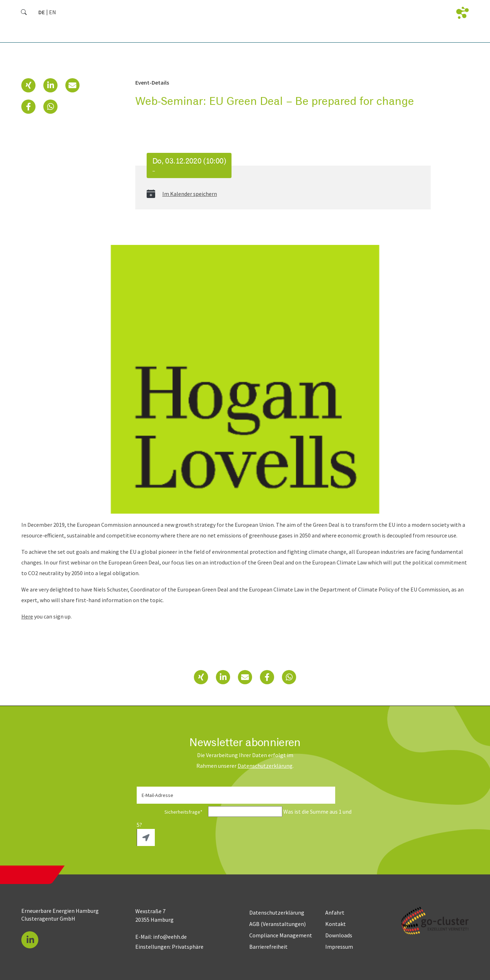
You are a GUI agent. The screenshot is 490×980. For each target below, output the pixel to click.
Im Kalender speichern (190, 194)
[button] (28, 85)
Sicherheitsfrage (172, 812)
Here (27, 616)
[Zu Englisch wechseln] (53, 12)
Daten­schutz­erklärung (265, 766)
